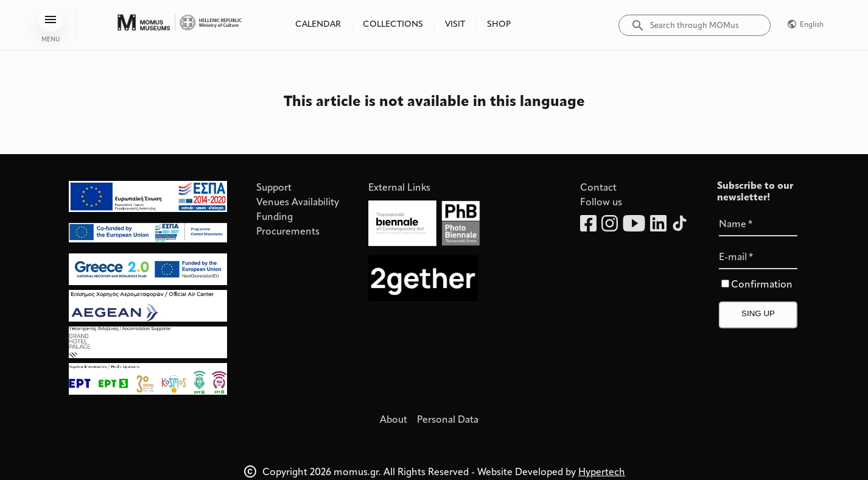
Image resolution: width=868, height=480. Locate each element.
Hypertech (602, 473)
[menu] (51, 19)
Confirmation (762, 285)
